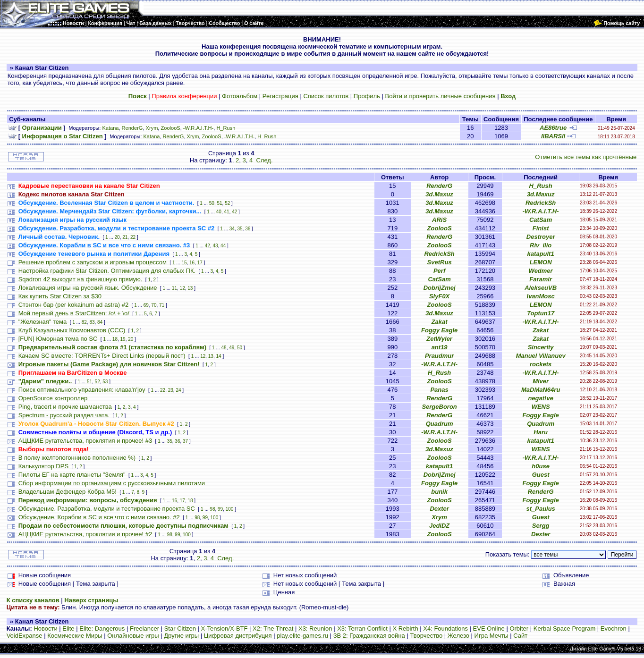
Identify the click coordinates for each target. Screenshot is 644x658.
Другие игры (181, 636)
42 (234, 212)
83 (92, 322)
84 (100, 322)
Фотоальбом (240, 96)
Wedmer (541, 271)
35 (240, 229)
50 (212, 203)
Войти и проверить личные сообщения (441, 96)
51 (219, 203)
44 (223, 246)
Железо (458, 636)
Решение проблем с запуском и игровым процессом (93, 262)
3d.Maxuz (439, 194)
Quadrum (440, 424)
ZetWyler (439, 339)
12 (182, 288)
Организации (42, 128)
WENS (541, 407)
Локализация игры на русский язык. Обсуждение (88, 288)
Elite (68, 628)
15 (184, 263)
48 (224, 348)
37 (185, 441)
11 (174, 288)
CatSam (541, 220)
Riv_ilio (541, 245)
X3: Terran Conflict (362, 628)
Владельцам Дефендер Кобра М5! (68, 492)
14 (219, 356)
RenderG (132, 128)
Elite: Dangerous (102, 628)
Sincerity (541, 347)
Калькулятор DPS (43, 466)
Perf (439, 271)
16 (192, 263)
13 (190, 288)
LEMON (541, 262)
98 (212, 509)
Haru (541, 432)
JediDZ (439, 526)
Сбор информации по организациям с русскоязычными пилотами (112, 483)
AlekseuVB (541, 288)
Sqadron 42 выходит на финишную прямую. (80, 279)
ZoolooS (171, 128)
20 (117, 237)
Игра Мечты (491, 636)
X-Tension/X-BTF (225, 628)
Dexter (439, 509)
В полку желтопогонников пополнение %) (77, 458)
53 (105, 382)
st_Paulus (540, 509)
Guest (541, 475)
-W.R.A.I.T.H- (198, 128)
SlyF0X (439, 296)
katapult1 (541, 254)
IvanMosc (541, 296)
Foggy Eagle (439, 330)
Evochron (614, 628)
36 (248, 229)
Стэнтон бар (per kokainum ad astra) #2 (74, 305)
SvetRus (440, 262)
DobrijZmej (440, 288)
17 (200, 263)
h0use (541, 466)
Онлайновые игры (133, 636)
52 (227, 203)
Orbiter (519, 628)
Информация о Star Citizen (63, 136)
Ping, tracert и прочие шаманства (65, 407)
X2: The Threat (273, 628)
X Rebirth (405, 628)
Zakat (440, 322)
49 (232, 348)
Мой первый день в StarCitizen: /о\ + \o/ (74, 313)
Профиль (367, 96)
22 (133, 237)
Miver (541, 381)
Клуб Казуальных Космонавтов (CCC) (72, 330)
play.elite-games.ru (302, 636)
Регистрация (280, 96)
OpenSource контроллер (53, 398)
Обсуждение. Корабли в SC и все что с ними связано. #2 (99, 517)
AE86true (553, 128)
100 (230, 509)
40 (219, 212)
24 (178, 390)
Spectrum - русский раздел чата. (64, 415)
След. (264, 160)
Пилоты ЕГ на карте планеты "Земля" (72, 475)
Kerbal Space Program (565, 628)
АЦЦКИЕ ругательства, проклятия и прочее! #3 (85, 441)
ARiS (439, 220)
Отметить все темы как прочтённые (586, 157)
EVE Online (489, 628)
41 (226, 212)
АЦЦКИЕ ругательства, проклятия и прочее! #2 (85, 534)
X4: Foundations (445, 628)
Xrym (152, 128)
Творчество (426, 636)
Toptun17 (541, 313)
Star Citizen (180, 628)
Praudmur (439, 356)
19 (123, 339)
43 (215, 246)
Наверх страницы (91, 600)
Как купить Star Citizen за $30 (60, 296)
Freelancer (144, 628)
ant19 (440, 347)
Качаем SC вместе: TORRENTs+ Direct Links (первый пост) (102, 356)
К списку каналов (33, 600)
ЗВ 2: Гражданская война (369, 636)
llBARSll (553, 136)
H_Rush (226, 128)
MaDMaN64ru (541, 390)
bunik (439, 492)
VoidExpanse (25, 636)
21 (125, 237)
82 (84, 322)
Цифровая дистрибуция (238, 636)
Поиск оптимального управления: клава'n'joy (82, 390)
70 (154, 305)
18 (115, 339)
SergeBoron (439, 407)
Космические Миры (75, 636)
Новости (45, 628)
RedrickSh (541, 203)
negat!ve (540, 398)
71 (162, 305)
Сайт (520, 636)
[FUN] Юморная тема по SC (58, 339)
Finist (541, 228)
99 (220, 509)
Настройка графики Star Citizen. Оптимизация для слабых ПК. (107, 271)
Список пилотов (326, 96)
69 (146, 305)
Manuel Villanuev (541, 356)
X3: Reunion (315, 628)
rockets (541, 364)
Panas (439, 390)
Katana (110, 128)
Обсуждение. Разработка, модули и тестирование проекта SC (107, 509)
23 (171, 390)
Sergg (541, 526)
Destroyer (541, 237)
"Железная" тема (43, 322)
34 (232, 229)
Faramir (541, 279)
